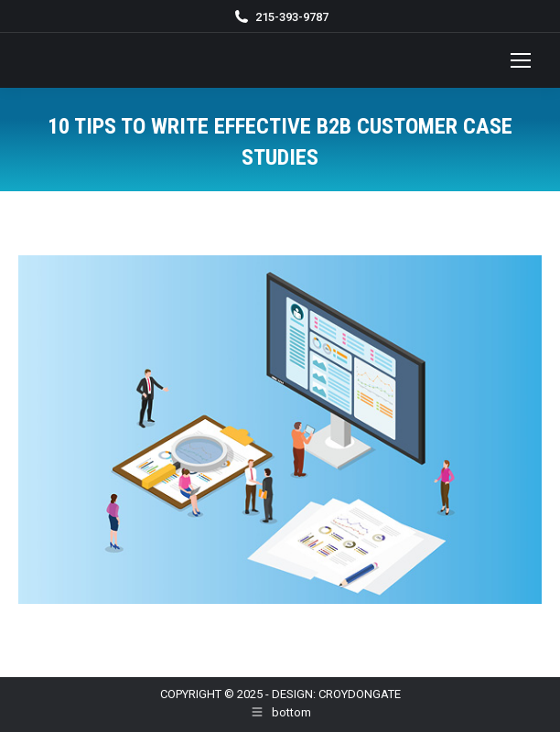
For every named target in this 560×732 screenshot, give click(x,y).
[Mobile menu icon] (521, 60)
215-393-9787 (292, 17)
